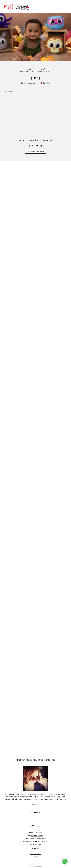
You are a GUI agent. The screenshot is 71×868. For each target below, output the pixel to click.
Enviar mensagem (37, 836)
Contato (35, 857)
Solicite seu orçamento (35, 752)
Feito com (35, 866)
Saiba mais (36, 804)
